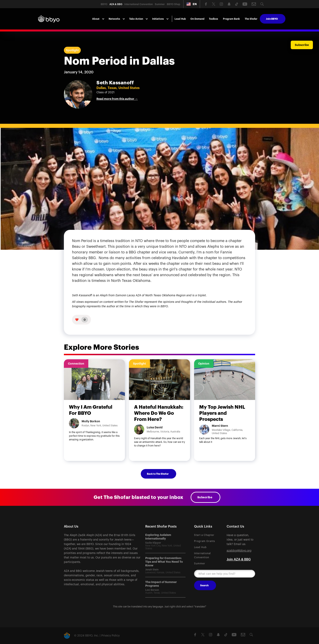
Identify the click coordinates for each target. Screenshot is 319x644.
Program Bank (231, 19)
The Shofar (251, 19)
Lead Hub (180, 19)
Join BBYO (272, 19)
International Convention (202, 555)
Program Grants (205, 541)
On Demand (197, 19)
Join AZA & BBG (239, 559)
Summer (200, 564)
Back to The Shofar (158, 474)
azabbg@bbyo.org (239, 551)
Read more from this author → (117, 99)
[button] (192, 4)
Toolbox (214, 19)
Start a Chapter (204, 535)
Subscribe (205, 497)
